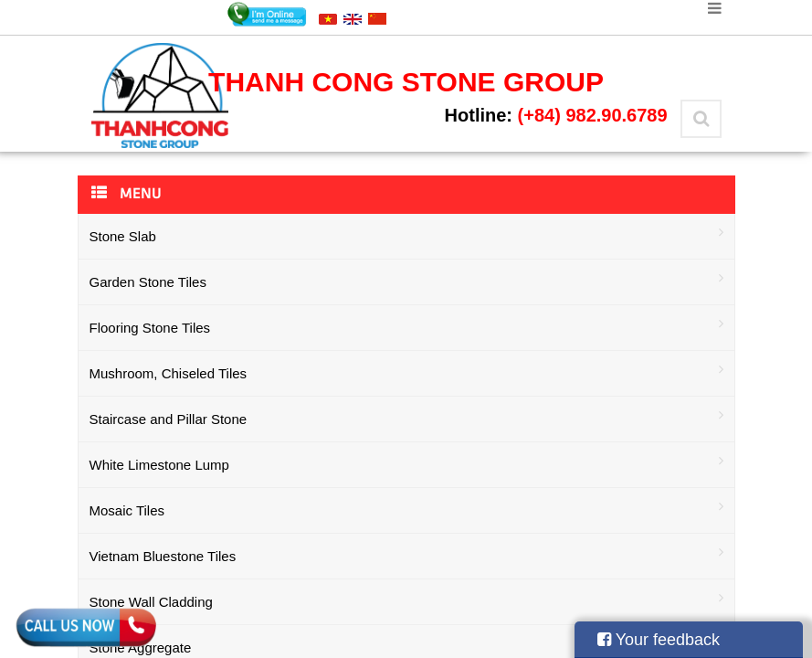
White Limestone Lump (406, 463)
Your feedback (659, 640)
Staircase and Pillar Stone (406, 417)
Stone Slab (406, 234)
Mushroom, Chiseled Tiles (406, 371)
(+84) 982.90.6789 (593, 115)
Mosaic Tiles (406, 509)
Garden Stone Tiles (406, 280)
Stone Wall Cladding (406, 600)
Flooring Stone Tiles (406, 326)
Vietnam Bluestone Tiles (406, 554)
